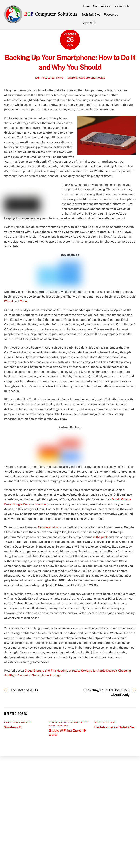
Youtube (40, 504)
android (72, 78)
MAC (113, 722)
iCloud (9, 301)
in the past (100, 537)
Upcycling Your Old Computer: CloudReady (106, 692)
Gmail (116, 499)
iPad (44, 78)
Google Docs (21, 504)
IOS (37, 78)
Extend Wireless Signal (64, 722)
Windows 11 (13, 727)
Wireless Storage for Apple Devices (93, 671)
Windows (27, 722)
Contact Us (89, 23)
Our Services (101, 6)
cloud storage (87, 78)
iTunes (24, 301)
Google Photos (48, 527)
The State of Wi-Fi (24, 690)
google (101, 78)
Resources (111, 15)
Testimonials (121, 6)
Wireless (63, 726)
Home (86, 6)
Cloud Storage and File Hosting (46, 671)
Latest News (55, 78)
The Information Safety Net (115, 727)
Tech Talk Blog (91, 15)
